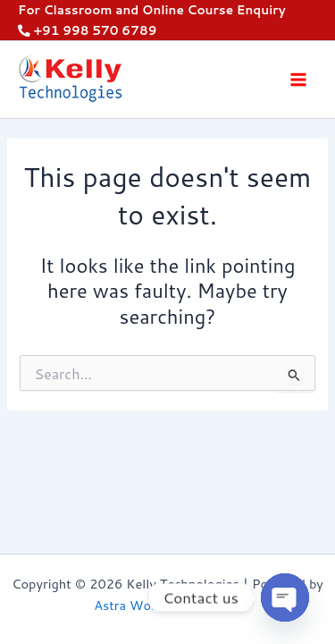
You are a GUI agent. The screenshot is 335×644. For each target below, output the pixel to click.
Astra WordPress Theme (167, 605)
